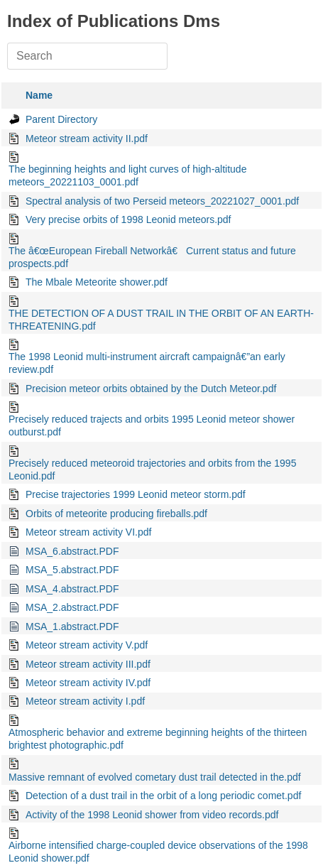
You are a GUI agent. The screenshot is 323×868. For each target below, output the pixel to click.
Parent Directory (61, 119)
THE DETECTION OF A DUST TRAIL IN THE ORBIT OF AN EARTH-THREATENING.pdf (161, 320)
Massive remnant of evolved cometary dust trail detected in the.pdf (155, 777)
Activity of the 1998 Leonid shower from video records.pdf (152, 815)
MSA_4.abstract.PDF (72, 589)
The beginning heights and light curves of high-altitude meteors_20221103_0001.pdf (127, 175)
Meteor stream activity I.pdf (85, 701)
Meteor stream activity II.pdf (87, 139)
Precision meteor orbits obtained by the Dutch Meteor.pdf (151, 389)
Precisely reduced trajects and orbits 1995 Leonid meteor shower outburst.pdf (152, 425)
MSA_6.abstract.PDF (72, 551)
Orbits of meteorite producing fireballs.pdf (116, 514)
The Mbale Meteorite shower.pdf (97, 282)
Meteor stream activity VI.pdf (88, 532)
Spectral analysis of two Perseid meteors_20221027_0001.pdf (162, 201)
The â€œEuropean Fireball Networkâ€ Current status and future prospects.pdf (152, 257)
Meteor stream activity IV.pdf (88, 683)
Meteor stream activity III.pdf (88, 664)
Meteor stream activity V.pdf (87, 645)
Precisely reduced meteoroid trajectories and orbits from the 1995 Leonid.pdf (152, 470)
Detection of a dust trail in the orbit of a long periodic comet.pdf (163, 796)
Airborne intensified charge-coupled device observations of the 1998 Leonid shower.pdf (158, 852)
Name (39, 95)
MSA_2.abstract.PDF (72, 607)
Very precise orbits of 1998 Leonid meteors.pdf (128, 219)
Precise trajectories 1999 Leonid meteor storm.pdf (136, 494)
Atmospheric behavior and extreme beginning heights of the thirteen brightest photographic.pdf (158, 739)
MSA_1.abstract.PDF (72, 626)
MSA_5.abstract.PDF (72, 570)
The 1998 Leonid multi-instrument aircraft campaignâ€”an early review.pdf (147, 363)
